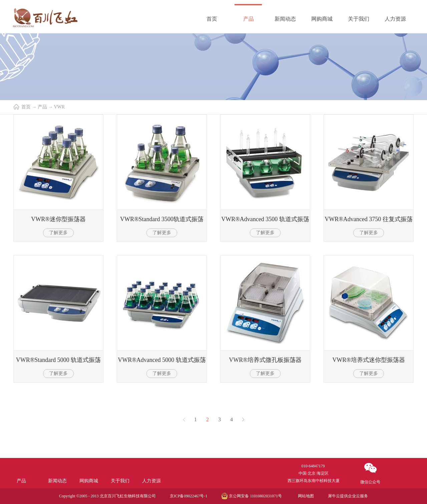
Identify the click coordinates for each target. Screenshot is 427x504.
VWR (60, 107)
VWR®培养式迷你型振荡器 (369, 360)
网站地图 (305, 496)
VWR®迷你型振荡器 (58, 219)
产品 (42, 107)
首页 (212, 19)
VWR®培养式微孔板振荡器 (265, 360)
